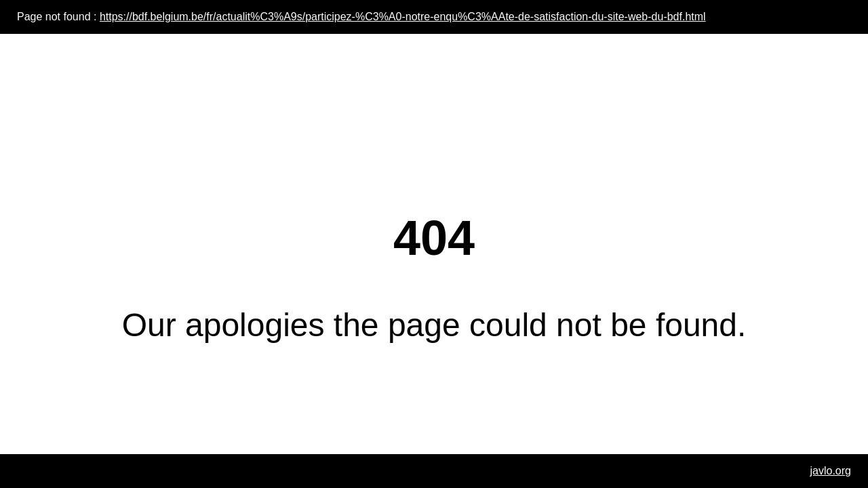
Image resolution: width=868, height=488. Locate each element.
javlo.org (831, 471)
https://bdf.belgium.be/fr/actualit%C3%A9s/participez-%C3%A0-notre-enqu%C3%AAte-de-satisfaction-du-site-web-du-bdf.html (403, 17)
